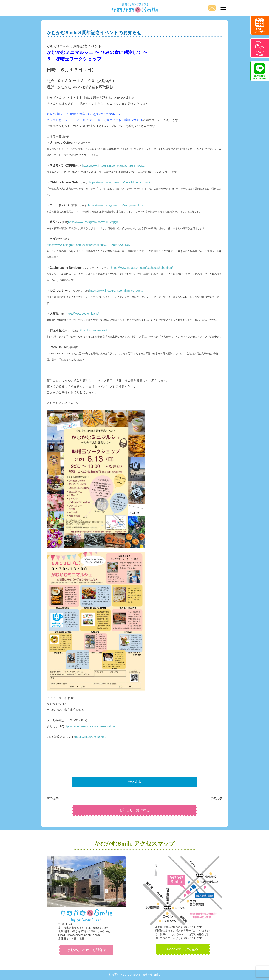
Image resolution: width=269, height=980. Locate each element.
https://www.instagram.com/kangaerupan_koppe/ (115, 166)
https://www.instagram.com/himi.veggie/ (94, 222)
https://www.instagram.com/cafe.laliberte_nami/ (120, 182)
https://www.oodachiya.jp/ (83, 314)
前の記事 (53, 798)
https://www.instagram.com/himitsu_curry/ (117, 291)
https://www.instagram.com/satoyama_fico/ (116, 205)
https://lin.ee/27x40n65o (91, 737)
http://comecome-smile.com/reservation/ (90, 726)
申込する (134, 782)
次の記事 (216, 798)
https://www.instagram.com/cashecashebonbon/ (143, 268)
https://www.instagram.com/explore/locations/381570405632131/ (89, 245)
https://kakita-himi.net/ (93, 330)
